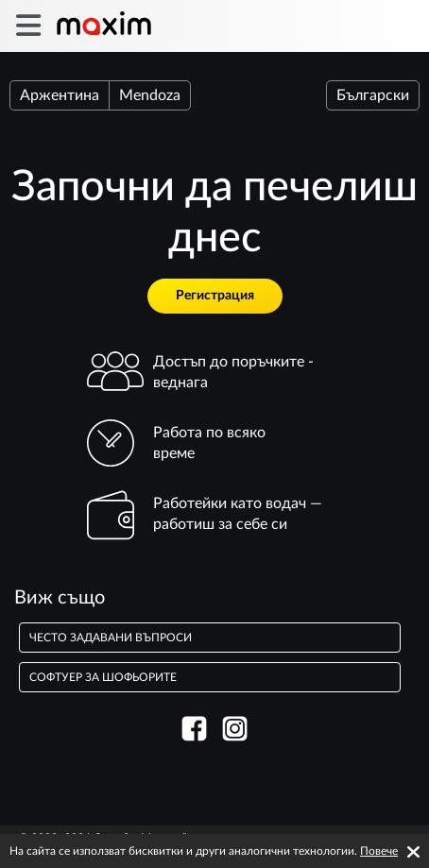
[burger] (28, 26)
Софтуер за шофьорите (103, 677)
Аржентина (60, 95)
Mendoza (150, 95)
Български (373, 95)
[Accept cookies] (413, 852)
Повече (379, 851)
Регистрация (215, 296)
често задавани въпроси (111, 638)
